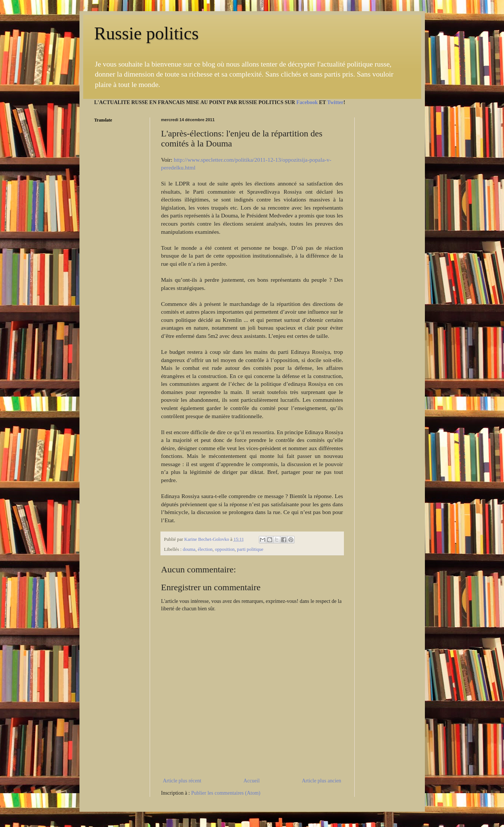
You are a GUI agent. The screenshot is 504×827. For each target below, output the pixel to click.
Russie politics (147, 33)
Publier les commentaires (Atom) (226, 793)
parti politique (250, 549)
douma (189, 549)
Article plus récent (182, 781)
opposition (225, 549)
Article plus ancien (322, 781)
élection (205, 549)
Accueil (252, 781)
